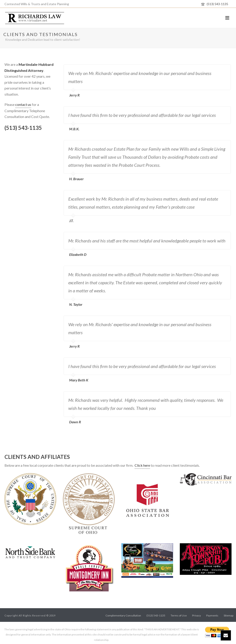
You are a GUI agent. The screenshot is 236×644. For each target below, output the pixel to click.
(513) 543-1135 (217, 4)
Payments (212, 615)
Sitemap (228, 615)
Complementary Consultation (123, 615)
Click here (142, 465)
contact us (23, 104)
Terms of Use (179, 615)
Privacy (196, 615)
